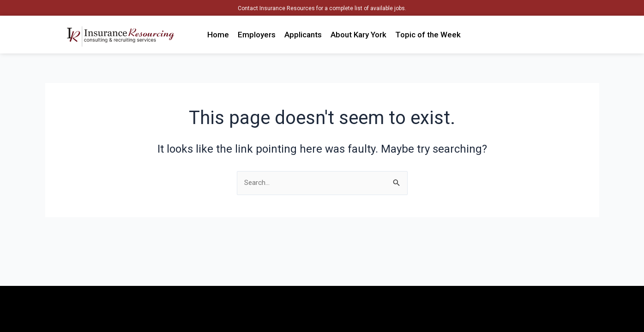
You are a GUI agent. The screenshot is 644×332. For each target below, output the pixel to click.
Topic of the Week (428, 35)
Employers (257, 35)
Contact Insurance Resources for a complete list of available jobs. (322, 8)
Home (218, 35)
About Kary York (358, 35)
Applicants (303, 35)
